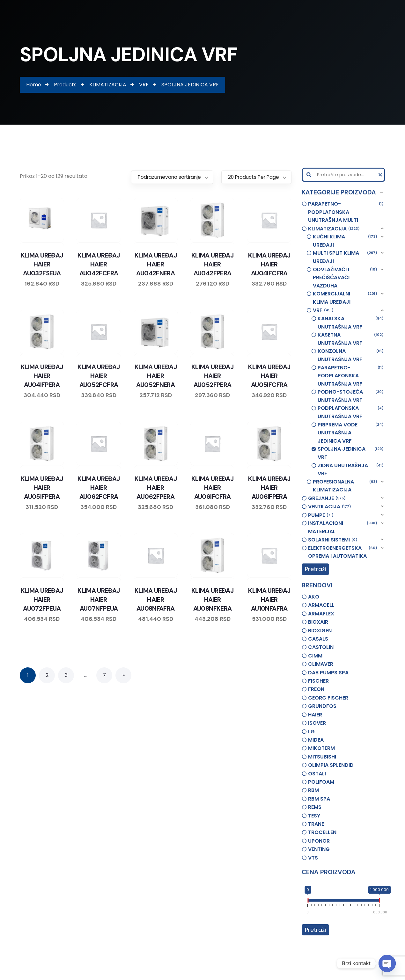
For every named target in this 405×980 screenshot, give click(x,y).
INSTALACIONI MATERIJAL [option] (343, 527)
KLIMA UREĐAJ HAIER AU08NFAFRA (156, 599)
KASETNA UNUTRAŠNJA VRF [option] (351, 339)
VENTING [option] (319, 849)
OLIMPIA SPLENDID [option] (331, 765)
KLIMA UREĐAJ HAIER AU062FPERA (156, 488)
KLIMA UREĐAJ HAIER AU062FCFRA (99, 488)
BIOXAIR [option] (318, 622)
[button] (344, 192)
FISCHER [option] (318, 681)
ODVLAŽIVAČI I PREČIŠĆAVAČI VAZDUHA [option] (345, 277)
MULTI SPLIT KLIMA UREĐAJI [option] (345, 257)
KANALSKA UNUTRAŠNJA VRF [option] (351, 323)
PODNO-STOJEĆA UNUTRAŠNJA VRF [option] (351, 396)
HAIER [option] (315, 715)
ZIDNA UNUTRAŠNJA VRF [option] (351, 469)
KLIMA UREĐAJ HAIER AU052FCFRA (99, 376)
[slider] (308, 902)
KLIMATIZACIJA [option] (334, 229)
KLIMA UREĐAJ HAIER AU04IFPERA (42, 376)
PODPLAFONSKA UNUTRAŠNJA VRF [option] (351, 412)
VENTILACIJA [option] (330, 507)
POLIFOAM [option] (321, 782)
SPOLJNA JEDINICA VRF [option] (351, 453)
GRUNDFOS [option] (322, 706)
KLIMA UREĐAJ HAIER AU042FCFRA (99, 264)
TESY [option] (314, 816)
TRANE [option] (316, 824)
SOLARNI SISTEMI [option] (333, 540)
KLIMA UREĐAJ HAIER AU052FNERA (156, 376)
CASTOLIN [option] (321, 647)
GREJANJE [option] (327, 498)
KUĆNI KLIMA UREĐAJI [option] (345, 241)
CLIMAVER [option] (321, 664)
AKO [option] (314, 597)
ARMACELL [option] (321, 605)
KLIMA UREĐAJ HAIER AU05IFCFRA (269, 376)
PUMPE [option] (321, 515)
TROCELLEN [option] (322, 832)
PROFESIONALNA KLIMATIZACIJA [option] (345, 486)
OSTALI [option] (317, 774)
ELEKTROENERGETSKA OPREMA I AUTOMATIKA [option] (343, 552)
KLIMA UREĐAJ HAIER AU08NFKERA (212, 599)
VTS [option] (313, 858)
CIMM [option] (315, 656)
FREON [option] (316, 689)
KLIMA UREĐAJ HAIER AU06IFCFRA (212, 488)
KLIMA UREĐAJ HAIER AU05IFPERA (42, 488)
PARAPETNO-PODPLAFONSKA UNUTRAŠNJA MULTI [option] (346, 212)
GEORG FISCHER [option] (328, 698)
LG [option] (311, 732)
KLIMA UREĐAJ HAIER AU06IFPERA (269, 488)
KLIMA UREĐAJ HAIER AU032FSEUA (42, 264)
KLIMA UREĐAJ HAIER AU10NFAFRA (269, 599)
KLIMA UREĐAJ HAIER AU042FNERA (156, 264)
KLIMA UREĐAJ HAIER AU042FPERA (212, 264)
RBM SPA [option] (319, 799)
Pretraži (315, 569)
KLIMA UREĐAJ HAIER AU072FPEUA (42, 599)
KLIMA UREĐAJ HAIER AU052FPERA (212, 376)
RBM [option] (313, 790)
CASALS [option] (318, 639)
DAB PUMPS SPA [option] (328, 673)
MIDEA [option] (316, 740)
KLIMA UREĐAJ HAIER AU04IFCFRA (269, 264)
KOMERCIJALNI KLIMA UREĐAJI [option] (345, 298)
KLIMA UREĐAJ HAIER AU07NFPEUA (99, 599)
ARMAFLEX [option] (321, 614)
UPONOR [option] (319, 841)
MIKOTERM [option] (321, 748)
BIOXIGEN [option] (320, 631)
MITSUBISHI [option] (322, 757)
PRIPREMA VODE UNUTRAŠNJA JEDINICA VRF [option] (351, 433)
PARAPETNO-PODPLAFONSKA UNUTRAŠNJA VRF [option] (351, 376)
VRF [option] (323, 310)
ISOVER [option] (317, 723)
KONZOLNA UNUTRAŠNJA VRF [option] (351, 355)
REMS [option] (315, 807)
